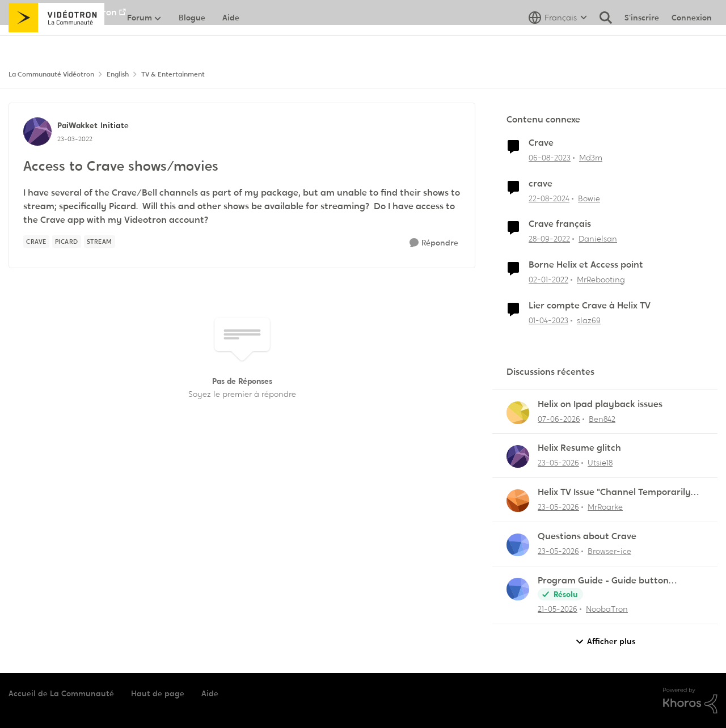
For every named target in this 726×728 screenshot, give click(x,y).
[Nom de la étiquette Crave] (36, 242)
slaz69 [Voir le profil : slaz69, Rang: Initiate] (589, 320)
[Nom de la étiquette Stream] (100, 242)
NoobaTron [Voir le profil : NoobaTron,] (607, 609)
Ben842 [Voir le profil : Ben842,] (602, 418)
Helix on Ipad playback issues (600, 404)
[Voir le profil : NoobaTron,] (518, 589)
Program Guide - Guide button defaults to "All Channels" (603, 581)
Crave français (560, 224)
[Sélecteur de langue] (558, 43)
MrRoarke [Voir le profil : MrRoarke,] (605, 507)
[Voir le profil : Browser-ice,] (518, 545)
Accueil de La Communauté (61, 693)
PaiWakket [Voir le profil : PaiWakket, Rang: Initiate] (77, 125)
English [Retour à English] (118, 74)
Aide (210, 693)
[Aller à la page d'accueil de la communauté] (56, 43)
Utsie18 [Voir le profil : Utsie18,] (600, 463)
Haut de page (158, 693)
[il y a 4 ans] (548, 280)
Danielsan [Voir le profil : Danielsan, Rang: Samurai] (598, 239)
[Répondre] (434, 243)
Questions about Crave (587, 536)
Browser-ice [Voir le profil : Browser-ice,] (609, 551)
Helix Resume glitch (579, 448)
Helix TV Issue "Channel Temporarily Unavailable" (614, 492)
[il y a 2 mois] (559, 419)
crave (541, 184)
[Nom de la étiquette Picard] (67, 242)
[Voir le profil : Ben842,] (518, 413)
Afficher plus (605, 642)
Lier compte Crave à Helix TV (590, 306)
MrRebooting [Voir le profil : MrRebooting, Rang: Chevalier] (601, 280)
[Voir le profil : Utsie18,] (518, 456)
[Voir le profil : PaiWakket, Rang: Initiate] (37, 132)
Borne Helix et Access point (586, 265)
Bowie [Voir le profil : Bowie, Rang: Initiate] (589, 198)
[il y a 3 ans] (550, 158)
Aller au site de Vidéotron (63, 12)
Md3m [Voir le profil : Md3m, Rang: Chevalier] (591, 158)
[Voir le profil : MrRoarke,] (518, 501)
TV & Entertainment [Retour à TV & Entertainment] (173, 74)
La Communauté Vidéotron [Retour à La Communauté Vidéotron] (51, 74)
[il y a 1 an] (549, 198)
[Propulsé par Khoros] (690, 701)
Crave (541, 143)
